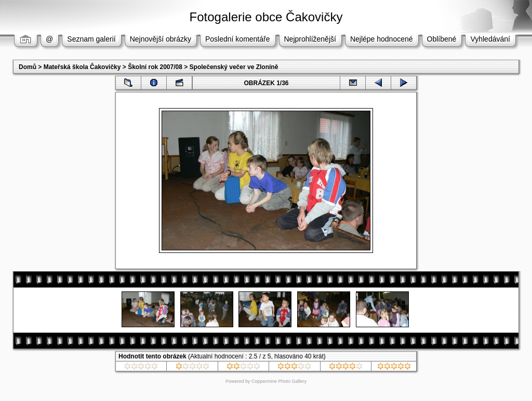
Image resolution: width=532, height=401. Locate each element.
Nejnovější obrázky (161, 39)
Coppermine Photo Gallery (279, 381)
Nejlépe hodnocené (382, 39)
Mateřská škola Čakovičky (82, 67)
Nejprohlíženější (310, 39)
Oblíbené (442, 39)
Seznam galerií (91, 39)
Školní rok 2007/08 (155, 67)
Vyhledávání (490, 39)
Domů (28, 67)
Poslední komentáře (238, 39)
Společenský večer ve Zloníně (234, 67)
